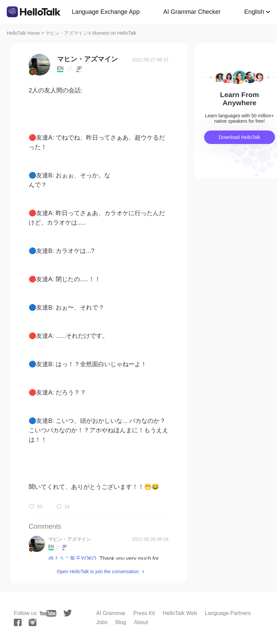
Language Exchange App (106, 12)
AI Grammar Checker (192, 12)
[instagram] (33, 622)
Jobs (102, 622)
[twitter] (68, 613)
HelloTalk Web (180, 613)
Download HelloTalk (239, 137)
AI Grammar (111, 613)
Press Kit (144, 613)
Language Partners (228, 613)
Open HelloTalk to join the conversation (98, 572)
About (141, 622)
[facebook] (18, 622)
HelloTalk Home (23, 33)
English (254, 12)
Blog (121, 622)
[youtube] (48, 613)
